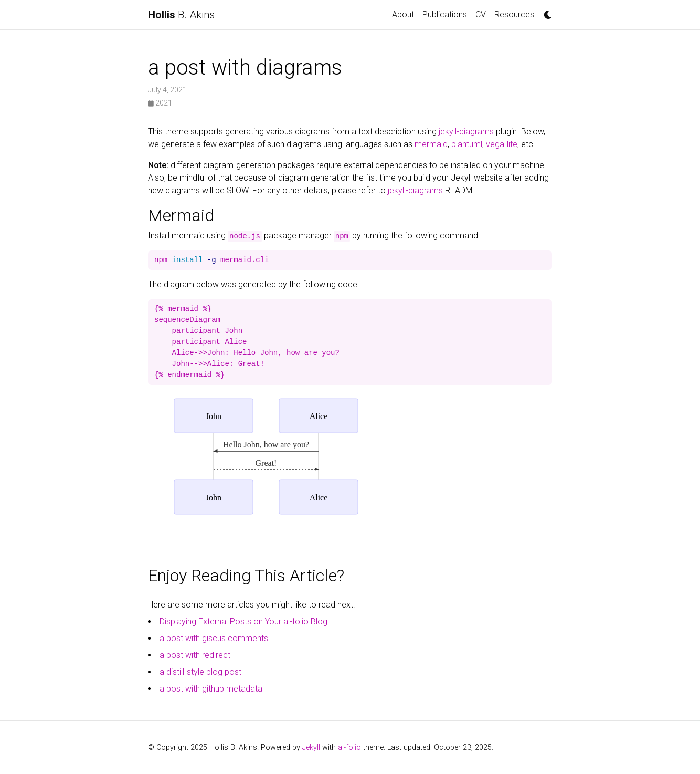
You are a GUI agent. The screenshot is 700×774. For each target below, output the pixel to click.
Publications (445, 14)
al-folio (349, 747)
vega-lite (502, 144)
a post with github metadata (211, 689)
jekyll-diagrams (466, 132)
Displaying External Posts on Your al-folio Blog (243, 621)
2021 (160, 103)
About (403, 14)
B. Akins (181, 15)
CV (481, 14)
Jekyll (311, 747)
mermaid (431, 144)
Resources (514, 14)
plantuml (467, 144)
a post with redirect (195, 655)
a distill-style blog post (200, 672)
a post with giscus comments (214, 638)
